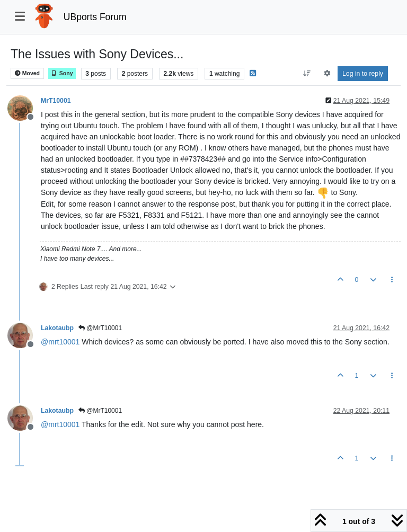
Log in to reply (363, 74)
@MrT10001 (100, 328)
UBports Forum (95, 17)
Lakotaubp (57, 328)
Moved (27, 73)
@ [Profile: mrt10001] (60, 342)
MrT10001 (56, 101)
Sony (62, 73)
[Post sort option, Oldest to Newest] (307, 74)
